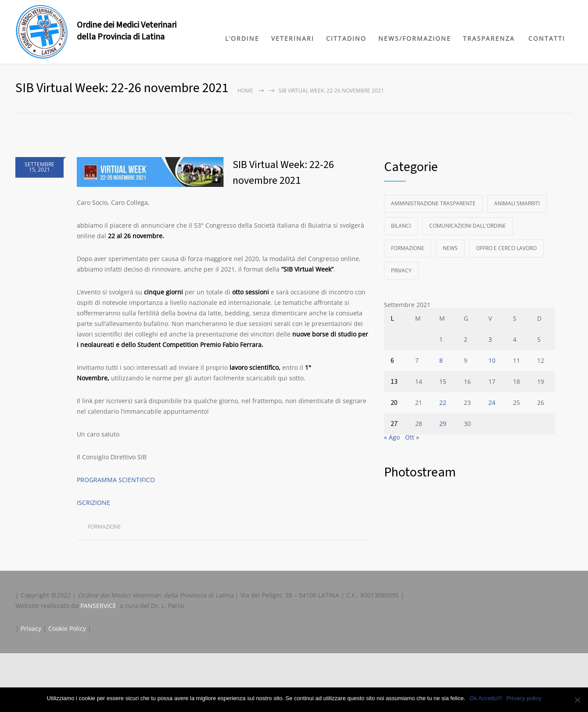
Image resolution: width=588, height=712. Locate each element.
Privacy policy (524, 698)
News (450, 248)
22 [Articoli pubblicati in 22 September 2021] (443, 403)
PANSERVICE (98, 606)
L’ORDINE (242, 38)
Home (245, 91)
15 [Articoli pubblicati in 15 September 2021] (443, 381)
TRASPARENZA (489, 38)
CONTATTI (547, 38)
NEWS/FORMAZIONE (415, 38)
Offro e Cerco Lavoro (506, 248)
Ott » (412, 437)
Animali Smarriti (517, 203)
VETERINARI (293, 38)
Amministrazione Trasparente (433, 203)
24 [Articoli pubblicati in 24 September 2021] (492, 403)
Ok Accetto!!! (486, 698)
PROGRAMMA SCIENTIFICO (116, 480)
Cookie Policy (67, 628)
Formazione (104, 527)
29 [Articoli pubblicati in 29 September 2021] (443, 424)
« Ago (392, 437)
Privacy (401, 270)
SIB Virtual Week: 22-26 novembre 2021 (283, 173)
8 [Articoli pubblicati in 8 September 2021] (441, 360)
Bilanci (401, 226)
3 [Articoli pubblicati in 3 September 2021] (490, 339)
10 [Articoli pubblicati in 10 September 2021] (492, 360)
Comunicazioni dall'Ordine (468, 226)
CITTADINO (346, 38)
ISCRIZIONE (93, 503)
